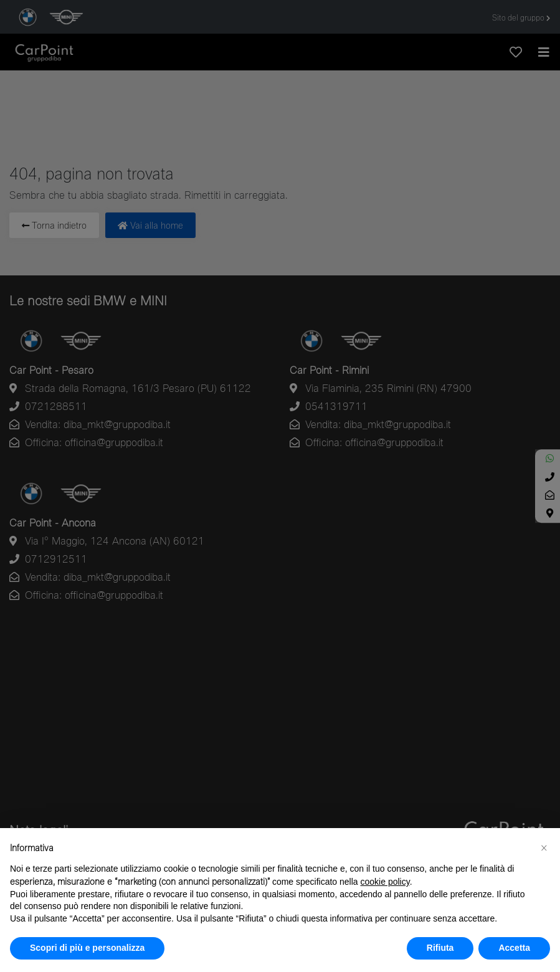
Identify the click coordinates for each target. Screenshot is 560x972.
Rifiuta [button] (440, 948)
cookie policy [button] (385, 882)
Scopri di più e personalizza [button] (87, 948)
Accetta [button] (514, 948)
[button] (544, 848)
